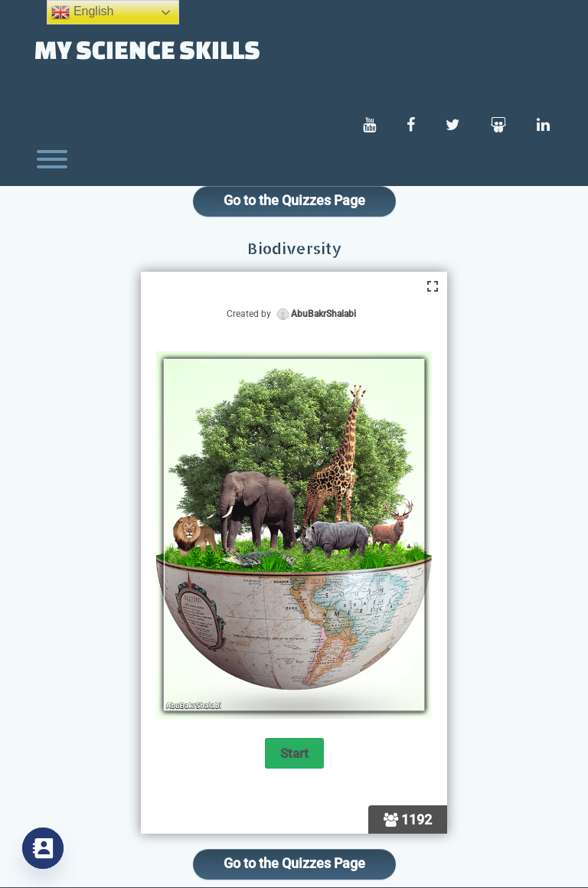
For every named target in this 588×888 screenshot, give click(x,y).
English (82, 12)
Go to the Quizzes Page (294, 200)
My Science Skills (147, 49)
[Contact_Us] (43, 848)
